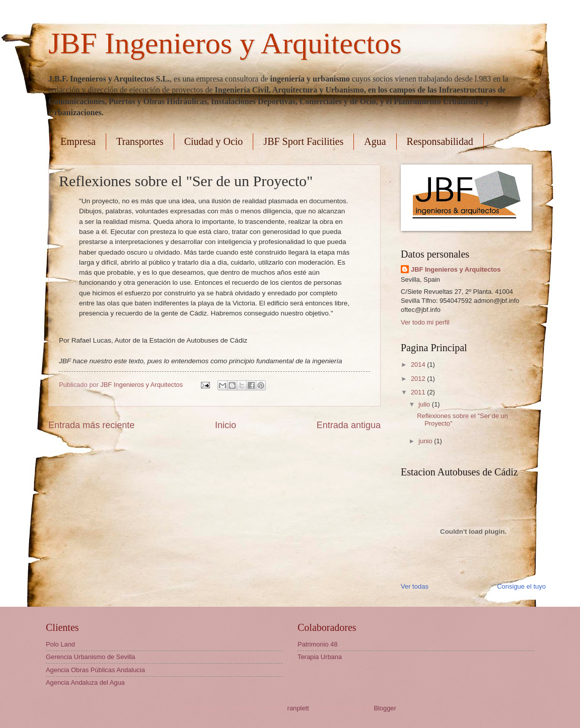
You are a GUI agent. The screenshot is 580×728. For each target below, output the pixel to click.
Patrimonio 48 (317, 644)
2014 (419, 365)
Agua (375, 141)
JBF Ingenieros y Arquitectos (225, 43)
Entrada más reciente (91, 425)
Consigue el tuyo (521, 586)
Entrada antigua (349, 425)
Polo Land (60, 644)
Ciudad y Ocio (214, 141)
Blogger (385, 708)
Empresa (78, 141)
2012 (419, 379)
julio (425, 404)
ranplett (298, 708)
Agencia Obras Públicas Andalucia (95, 670)
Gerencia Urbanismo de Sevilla (90, 657)
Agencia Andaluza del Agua (85, 682)
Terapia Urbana (320, 657)
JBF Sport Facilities (303, 141)
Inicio (226, 425)
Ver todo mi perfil (425, 322)
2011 (419, 392)
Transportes (140, 141)
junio (426, 441)
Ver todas (415, 586)
